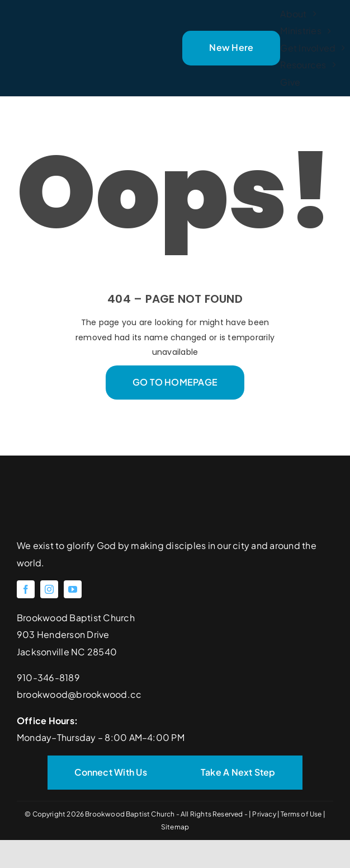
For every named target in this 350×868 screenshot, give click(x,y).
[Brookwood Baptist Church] (74, 31)
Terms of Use (302, 814)
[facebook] (26, 589)
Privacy (264, 814)
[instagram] (49, 589)
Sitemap (175, 827)
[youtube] (73, 589)
